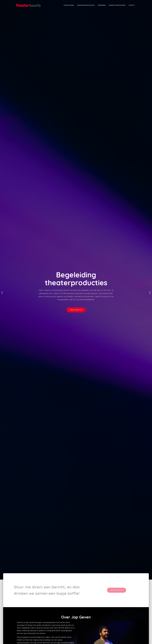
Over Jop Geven (69, 5)
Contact (132, 5)
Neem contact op (76, 310)
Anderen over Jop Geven (117, 5)
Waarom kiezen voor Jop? (86, 5)
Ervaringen (102, 5)
